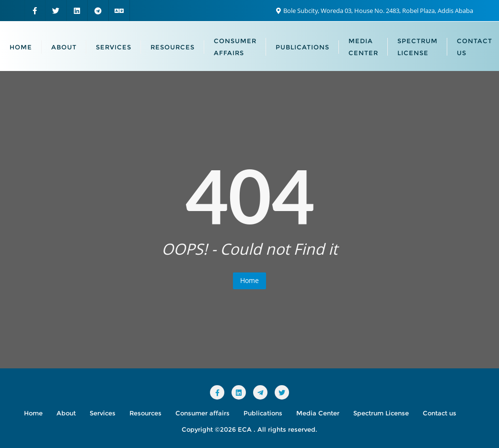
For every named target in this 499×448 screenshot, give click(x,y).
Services (103, 413)
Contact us (440, 413)
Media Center (318, 413)
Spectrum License (381, 413)
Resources (145, 413)
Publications (263, 413)
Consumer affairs (203, 413)
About (66, 413)
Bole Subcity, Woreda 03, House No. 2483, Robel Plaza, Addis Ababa (375, 11)
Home (249, 280)
